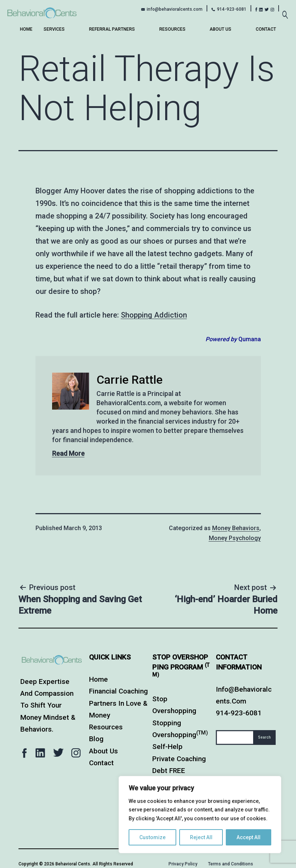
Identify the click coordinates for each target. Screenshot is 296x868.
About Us (220, 29)
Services (54, 29)
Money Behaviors (236, 528)
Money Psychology (235, 538)
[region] (200, 815)
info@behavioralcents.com (175, 9)
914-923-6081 (232, 9)
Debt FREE (169, 771)
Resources (172, 29)
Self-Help (167, 747)
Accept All (249, 837)
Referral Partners (112, 29)
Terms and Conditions (231, 864)
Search (264, 737)
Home (26, 29)
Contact (266, 29)
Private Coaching (179, 759)
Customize (152, 837)
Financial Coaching (118, 691)
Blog (96, 739)
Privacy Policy (183, 864)
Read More (68, 453)
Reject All (201, 837)
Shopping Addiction (154, 315)
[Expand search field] (285, 11)
